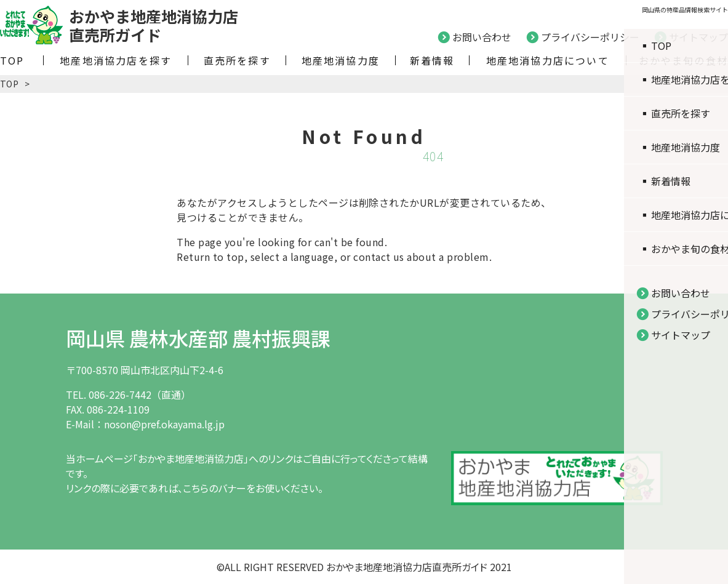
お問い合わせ (482, 37)
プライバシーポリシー (590, 37)
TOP (12, 60)
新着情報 (432, 60)
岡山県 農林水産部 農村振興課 (198, 338)
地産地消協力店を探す (116, 60)
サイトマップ (698, 37)
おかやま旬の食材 (683, 60)
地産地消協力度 (341, 60)
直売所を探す (237, 60)
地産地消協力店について (548, 60)
